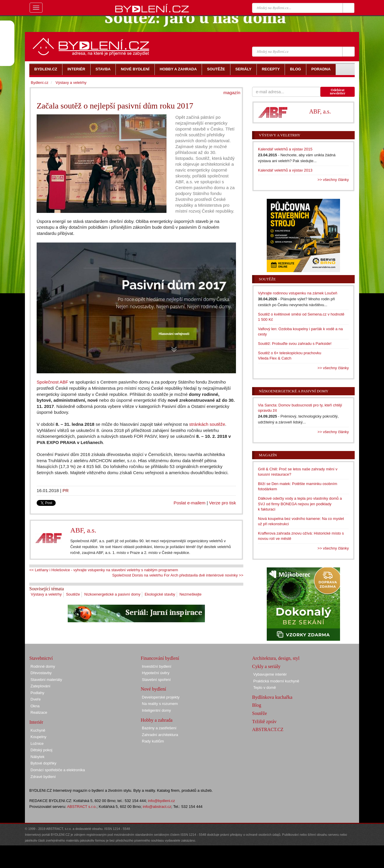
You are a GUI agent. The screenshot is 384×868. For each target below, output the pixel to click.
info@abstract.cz (157, 807)
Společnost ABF (52, 382)
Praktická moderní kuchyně (276, 681)
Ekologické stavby (160, 594)
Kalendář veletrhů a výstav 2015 (285, 149)
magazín (232, 93)
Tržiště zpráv (264, 722)
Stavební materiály (46, 680)
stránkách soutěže (207, 424)
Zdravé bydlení (43, 777)
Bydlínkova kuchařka (272, 697)
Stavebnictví (41, 658)
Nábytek (38, 757)
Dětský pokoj (41, 750)
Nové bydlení (153, 689)
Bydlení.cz (40, 83)
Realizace (39, 712)
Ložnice (37, 744)
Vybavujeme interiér (270, 674)
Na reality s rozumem (160, 704)
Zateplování (40, 686)
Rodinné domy (43, 666)
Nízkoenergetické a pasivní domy (112, 594)
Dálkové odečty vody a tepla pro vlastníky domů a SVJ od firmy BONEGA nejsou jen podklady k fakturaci (300, 504)
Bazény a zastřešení (159, 728)
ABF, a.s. (83, 530)
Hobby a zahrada (157, 720)
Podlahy (37, 693)
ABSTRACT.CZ (268, 729)
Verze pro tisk (222, 503)
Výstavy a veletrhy (46, 594)
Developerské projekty (161, 697)
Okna (35, 706)
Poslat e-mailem (190, 503)
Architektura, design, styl (276, 658)
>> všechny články (333, 180)
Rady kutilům (153, 741)
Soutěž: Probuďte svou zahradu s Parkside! (295, 344)
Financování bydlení (160, 658)
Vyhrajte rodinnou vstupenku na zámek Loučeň (298, 293)
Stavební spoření (156, 680)
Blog (257, 705)
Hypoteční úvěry (156, 673)
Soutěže (73, 594)
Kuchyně (38, 730)
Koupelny (38, 737)
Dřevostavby (41, 673)
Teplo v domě (265, 688)
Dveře (36, 699)
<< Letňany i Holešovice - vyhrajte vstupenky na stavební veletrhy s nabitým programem (104, 570)
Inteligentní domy (156, 710)
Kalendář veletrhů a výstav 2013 (285, 170)
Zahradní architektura (160, 735)
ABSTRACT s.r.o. (82, 807)
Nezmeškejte (190, 594)
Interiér (36, 722)
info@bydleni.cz (162, 801)
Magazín (268, 455)
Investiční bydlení (157, 666)
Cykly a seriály (266, 666)
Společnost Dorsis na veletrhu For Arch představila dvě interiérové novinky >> (178, 575)
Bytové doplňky (43, 763)
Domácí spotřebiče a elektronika (58, 770)
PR (66, 490)
